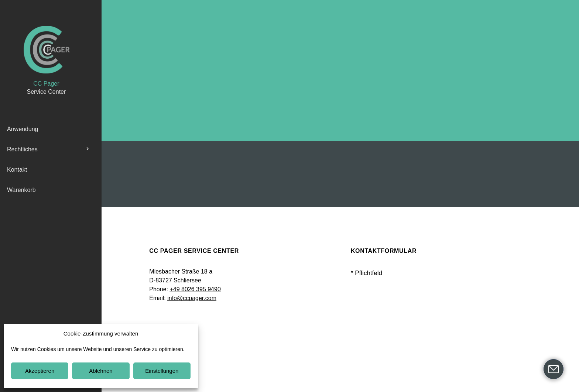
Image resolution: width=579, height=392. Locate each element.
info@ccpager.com (192, 298)
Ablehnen (101, 371)
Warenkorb (21, 190)
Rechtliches (22, 149)
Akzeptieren (40, 371)
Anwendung (23, 129)
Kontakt (17, 170)
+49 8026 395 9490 (195, 289)
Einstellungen (162, 371)
